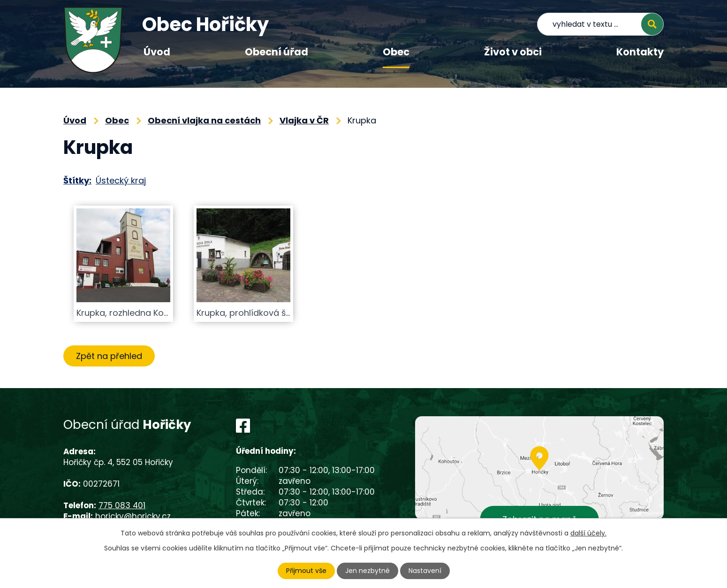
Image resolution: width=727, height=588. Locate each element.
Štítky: (77, 180)
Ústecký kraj (121, 180)
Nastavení (425, 571)
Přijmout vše (306, 571)
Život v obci (513, 52)
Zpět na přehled (109, 356)
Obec (396, 52)
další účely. (588, 533)
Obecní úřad (276, 52)
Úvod (157, 52)
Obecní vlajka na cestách (204, 120)
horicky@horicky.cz (133, 516)
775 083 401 (122, 505)
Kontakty (640, 52)
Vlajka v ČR (304, 120)
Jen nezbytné (367, 571)
